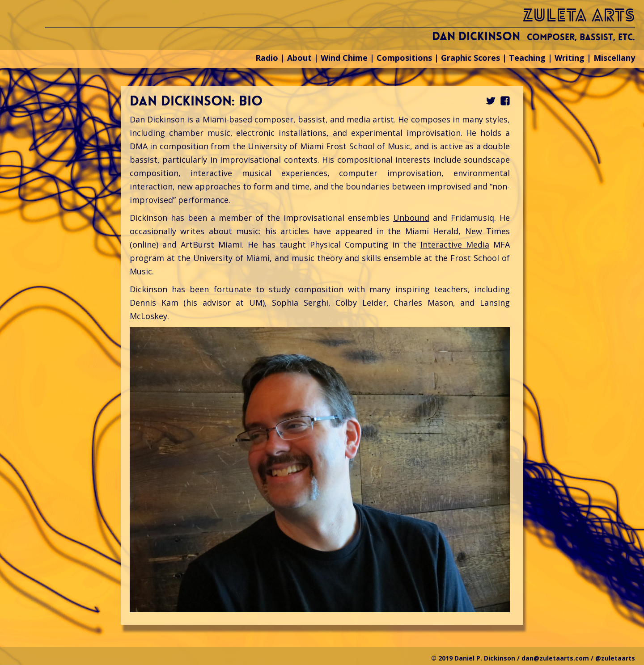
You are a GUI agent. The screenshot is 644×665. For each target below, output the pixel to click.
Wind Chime (344, 58)
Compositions (404, 58)
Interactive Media (455, 244)
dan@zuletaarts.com (555, 658)
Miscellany (614, 58)
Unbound (411, 218)
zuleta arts (579, 15)
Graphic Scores (470, 58)
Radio (267, 58)
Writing (570, 58)
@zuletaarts (615, 658)
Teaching (527, 58)
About (299, 58)
